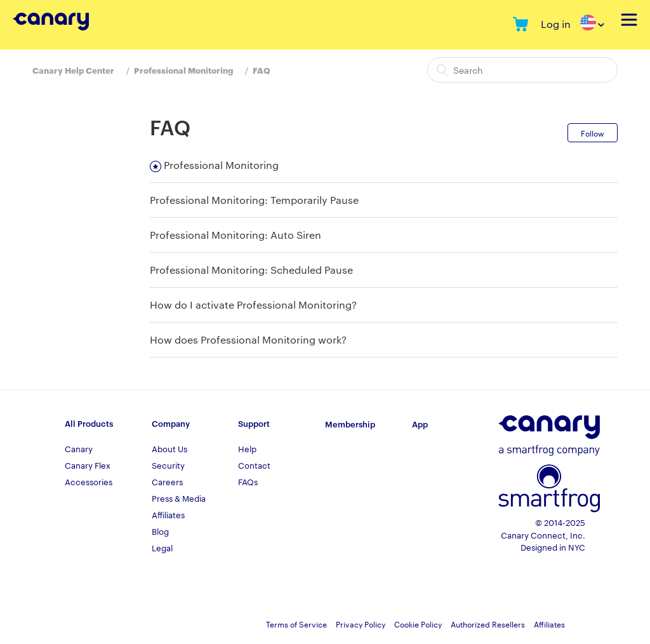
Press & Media (179, 498)
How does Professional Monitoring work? (248, 339)
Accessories (89, 481)
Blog (160, 531)
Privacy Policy (361, 624)
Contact (254, 465)
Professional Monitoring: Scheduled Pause (251, 270)
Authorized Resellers (488, 624)
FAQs (248, 481)
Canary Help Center (73, 70)
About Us (169, 448)
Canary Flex (88, 465)
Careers (167, 481)
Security (168, 465)
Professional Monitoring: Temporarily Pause (254, 200)
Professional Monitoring (183, 70)
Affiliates (168, 514)
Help (247, 448)
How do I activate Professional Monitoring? (253, 305)
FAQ (262, 70)
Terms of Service (296, 624)
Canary (79, 448)
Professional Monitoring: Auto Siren (235, 235)
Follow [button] (593, 133)
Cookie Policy (418, 624)
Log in (556, 24)
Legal (162, 547)
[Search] (522, 70)
